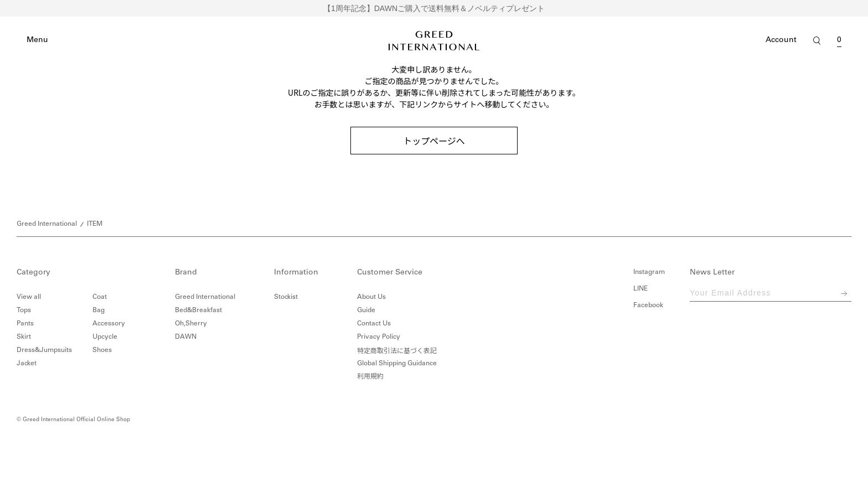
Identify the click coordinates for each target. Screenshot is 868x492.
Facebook (648, 305)
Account (781, 40)
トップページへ (434, 141)
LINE (640, 289)
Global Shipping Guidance (397, 364)
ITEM (95, 224)
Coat (100, 297)
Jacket (27, 364)
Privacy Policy (379, 337)
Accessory (109, 324)
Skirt (24, 337)
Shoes (102, 350)
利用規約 (370, 377)
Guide (366, 310)
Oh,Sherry (191, 324)
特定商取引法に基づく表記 (397, 350)
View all (29, 297)
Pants (25, 324)
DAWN (186, 337)
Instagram (649, 272)
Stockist (286, 297)
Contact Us (374, 324)
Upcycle (105, 337)
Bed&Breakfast (198, 310)
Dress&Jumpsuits (44, 350)
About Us (371, 297)
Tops (24, 310)
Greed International (47, 224)
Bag (99, 310)
